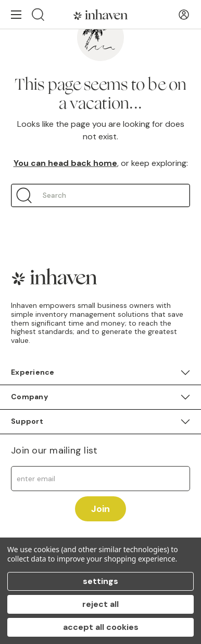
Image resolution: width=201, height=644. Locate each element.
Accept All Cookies (101, 627)
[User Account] (184, 15)
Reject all (100, 604)
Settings (100, 581)
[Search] (38, 14)
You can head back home (65, 163)
